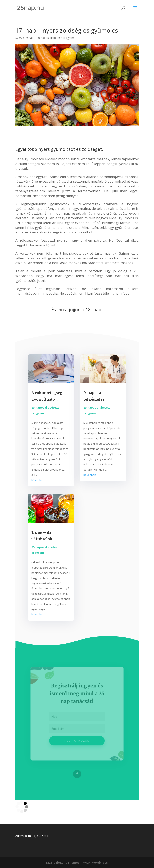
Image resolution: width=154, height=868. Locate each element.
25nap (29, 38)
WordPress (100, 863)
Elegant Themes (67, 863)
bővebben (38, 480)
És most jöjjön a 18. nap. (77, 309)
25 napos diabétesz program (55, 38)
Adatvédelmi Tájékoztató (32, 836)
